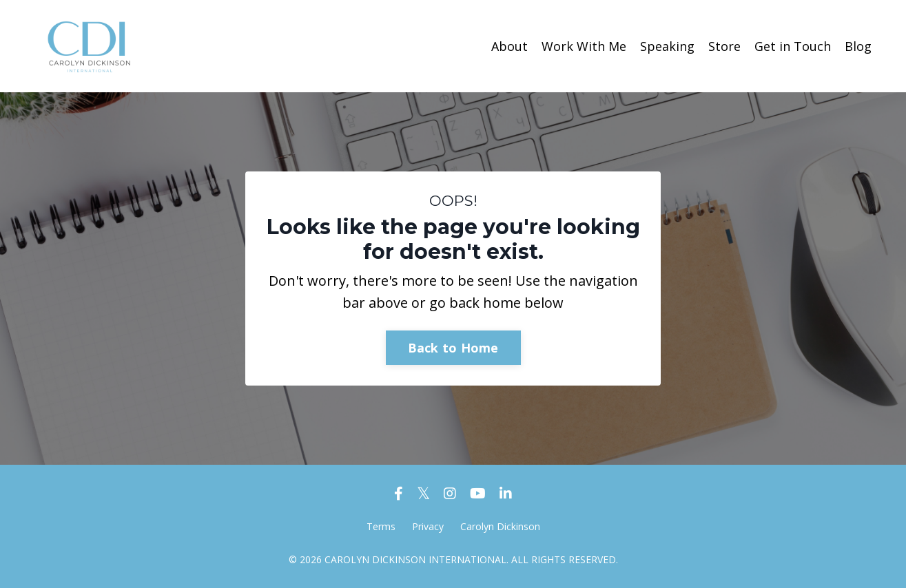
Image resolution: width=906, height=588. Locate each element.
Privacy (428, 526)
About (509, 46)
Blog (858, 46)
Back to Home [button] (453, 348)
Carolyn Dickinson (500, 526)
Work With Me (584, 46)
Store (724, 46)
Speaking (667, 46)
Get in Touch (793, 46)
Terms (381, 526)
